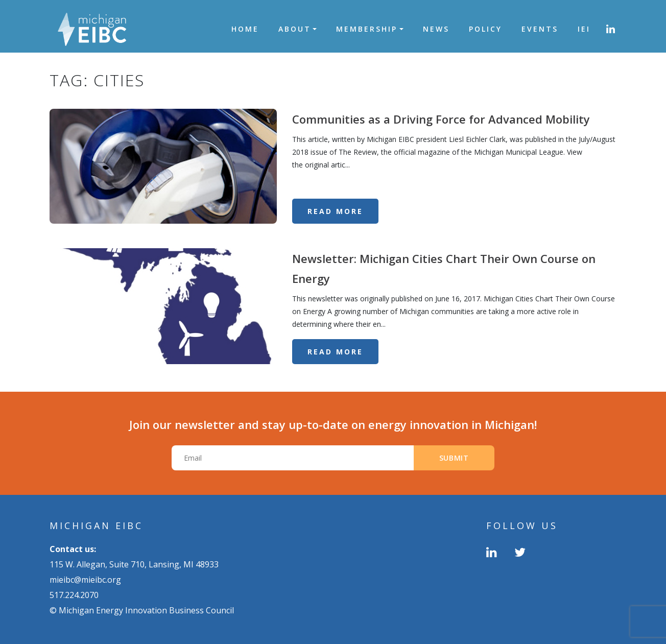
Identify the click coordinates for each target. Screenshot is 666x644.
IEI (584, 29)
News (436, 29)
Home (245, 29)
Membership (367, 29)
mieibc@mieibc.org (85, 580)
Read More (335, 211)
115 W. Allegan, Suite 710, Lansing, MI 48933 (134, 564)
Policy (485, 29)
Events (540, 29)
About (295, 29)
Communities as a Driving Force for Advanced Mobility (441, 119)
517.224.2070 (74, 595)
